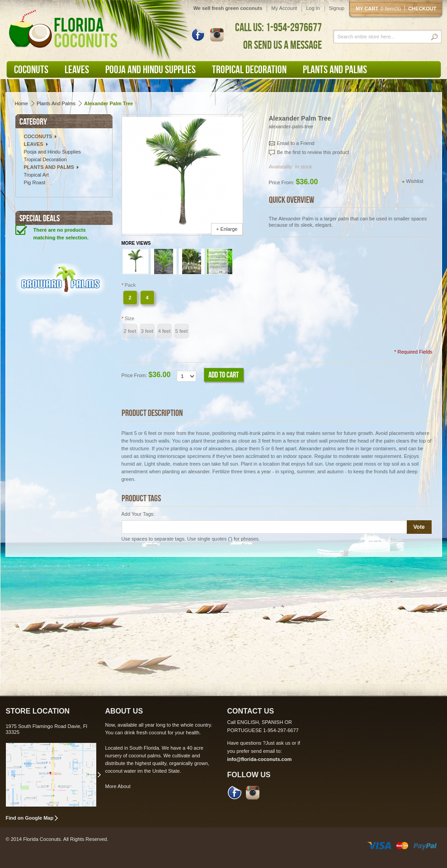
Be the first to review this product (313, 152)
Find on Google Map (30, 818)
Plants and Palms (56, 103)
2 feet (130, 331)
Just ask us (278, 743)
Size (128, 318)
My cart (380, 9)
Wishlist (415, 181)
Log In (313, 8)
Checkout (422, 9)
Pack (129, 285)
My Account (284, 8)
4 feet (165, 331)
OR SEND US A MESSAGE (282, 45)
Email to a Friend (296, 143)
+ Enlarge (227, 229)
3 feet (147, 331)
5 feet (182, 331)
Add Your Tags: (138, 514)
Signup (337, 8)
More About (118, 786)
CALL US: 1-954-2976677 (278, 27)
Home (21, 103)
